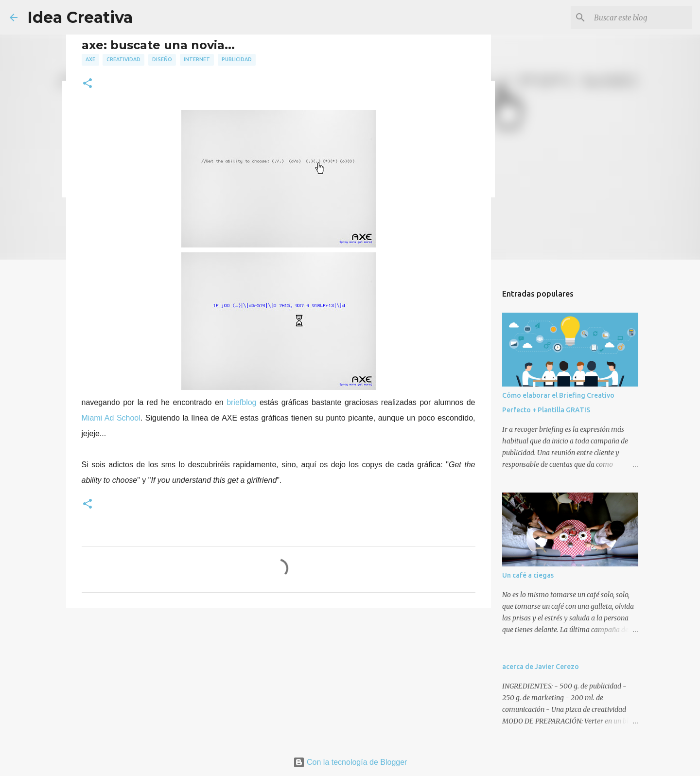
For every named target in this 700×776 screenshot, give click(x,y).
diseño (162, 59)
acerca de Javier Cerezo (541, 667)
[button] (87, 84)
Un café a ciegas (528, 575)
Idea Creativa (80, 17)
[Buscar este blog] (641, 18)
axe (90, 59)
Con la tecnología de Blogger (350, 762)
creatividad (123, 59)
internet (197, 59)
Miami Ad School (111, 418)
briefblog (241, 402)
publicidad (237, 59)
